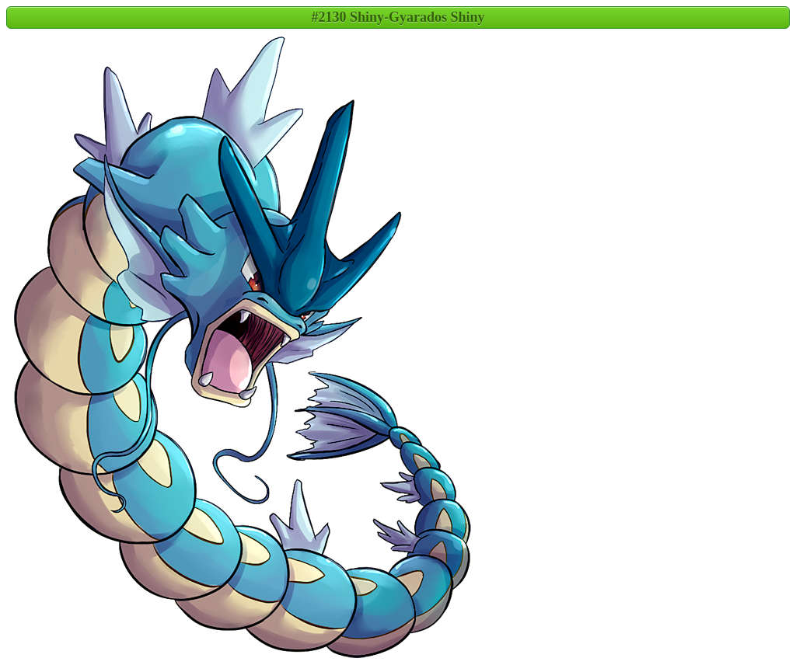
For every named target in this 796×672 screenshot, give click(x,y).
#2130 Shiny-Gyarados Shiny (398, 17)
